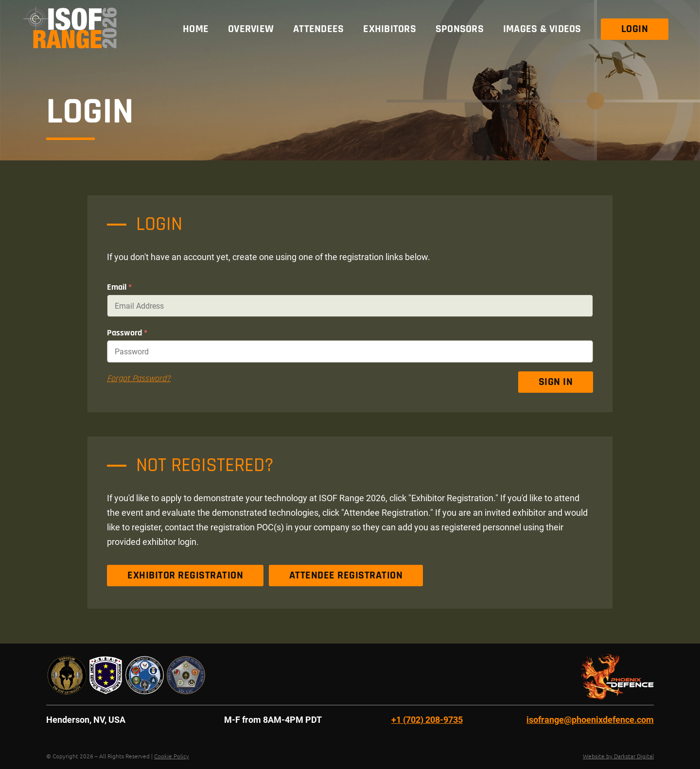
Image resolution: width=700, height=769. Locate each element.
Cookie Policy (172, 756)
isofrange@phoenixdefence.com (590, 720)
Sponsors (460, 29)
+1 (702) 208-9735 (427, 720)
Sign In (556, 382)
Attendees (318, 29)
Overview (251, 29)
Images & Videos (542, 29)
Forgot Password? (139, 378)
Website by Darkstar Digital (618, 756)
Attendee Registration (346, 576)
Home (196, 29)
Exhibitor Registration (185, 576)
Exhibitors (390, 29)
